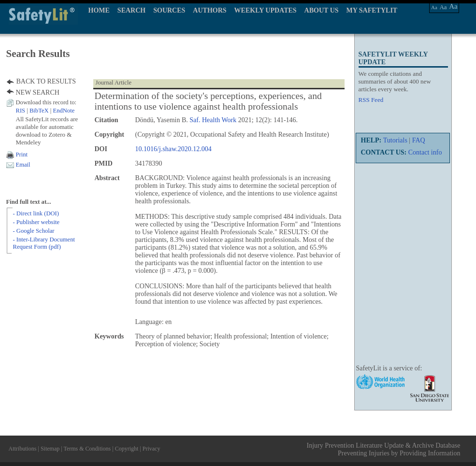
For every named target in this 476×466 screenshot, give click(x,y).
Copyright (127, 449)
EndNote (64, 111)
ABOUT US (322, 10)
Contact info (425, 152)
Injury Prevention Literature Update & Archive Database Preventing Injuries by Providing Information (384, 449)
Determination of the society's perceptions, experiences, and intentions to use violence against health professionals (208, 101)
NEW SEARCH (38, 92)
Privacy (151, 449)
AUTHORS (209, 10)
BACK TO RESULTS (46, 81)
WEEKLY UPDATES (266, 10)
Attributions (23, 449)
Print (22, 155)
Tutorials (395, 140)
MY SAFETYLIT (372, 10)
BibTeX (39, 111)
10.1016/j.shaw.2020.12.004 (173, 149)
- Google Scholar (34, 231)
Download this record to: (46, 102)
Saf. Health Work (213, 120)
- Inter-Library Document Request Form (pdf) (44, 243)
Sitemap (50, 449)
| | (45, 111)
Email (23, 165)
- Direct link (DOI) (36, 213)
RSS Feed (371, 100)
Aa (434, 7)
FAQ (419, 140)
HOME (99, 10)
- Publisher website (36, 222)
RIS (21, 111)
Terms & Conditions (87, 449)
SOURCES (169, 10)
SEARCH (131, 10)
